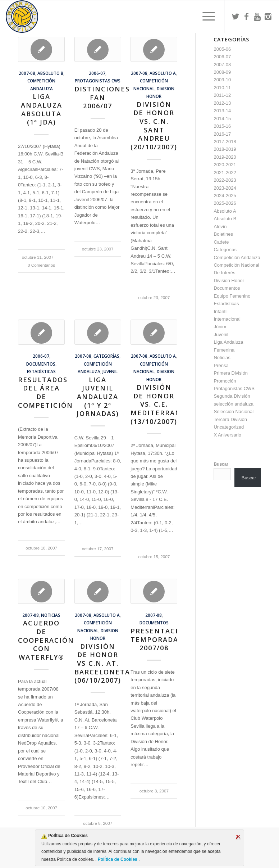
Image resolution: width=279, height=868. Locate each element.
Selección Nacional (234, 412)
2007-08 (27, 73)
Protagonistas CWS (98, 81)
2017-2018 (225, 142)
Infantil (220, 311)
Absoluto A (163, 73)
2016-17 (222, 134)
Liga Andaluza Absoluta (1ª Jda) (42, 109)
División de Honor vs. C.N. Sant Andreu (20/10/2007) (154, 126)
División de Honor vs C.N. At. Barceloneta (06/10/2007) (102, 663)
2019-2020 (225, 157)
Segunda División (232, 396)
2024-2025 (225, 196)
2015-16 (222, 126)
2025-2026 (225, 203)
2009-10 (222, 80)
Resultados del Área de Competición (45, 392)
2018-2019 (225, 149)
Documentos (41, 364)
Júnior (220, 327)
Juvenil (110, 371)
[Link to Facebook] (246, 17)
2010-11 (222, 88)
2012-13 (222, 103)
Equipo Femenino (232, 296)
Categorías (106, 356)
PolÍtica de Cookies (117, 859)
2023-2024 (225, 188)
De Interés (224, 273)
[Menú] (205, 17)
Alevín (220, 227)
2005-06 (222, 49)
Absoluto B (50, 73)
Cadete (221, 242)
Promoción (225, 381)
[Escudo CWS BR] (22, 17)
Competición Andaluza (237, 257)
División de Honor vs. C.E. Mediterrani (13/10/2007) (157, 404)
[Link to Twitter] (235, 17)
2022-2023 (225, 180)
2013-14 (222, 111)
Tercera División (230, 419)
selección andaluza (234, 404)
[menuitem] (205, 17)
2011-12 (222, 95)
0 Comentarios (41, 265)
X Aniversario (227, 435)
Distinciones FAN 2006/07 (102, 97)
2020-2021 (225, 165)
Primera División (231, 373)
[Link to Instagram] (268, 17)
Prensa (221, 365)
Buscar (221, 464)
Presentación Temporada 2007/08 (160, 639)
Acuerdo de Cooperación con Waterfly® (46, 640)
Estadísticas (41, 371)
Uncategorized (229, 427)
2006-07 (97, 73)
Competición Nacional (236, 265)
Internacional (227, 319)
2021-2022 (225, 173)
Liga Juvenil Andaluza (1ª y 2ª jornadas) (98, 397)
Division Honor (229, 281)
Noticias (51, 615)
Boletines (223, 234)
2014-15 (222, 119)
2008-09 (222, 72)
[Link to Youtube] (257, 17)
